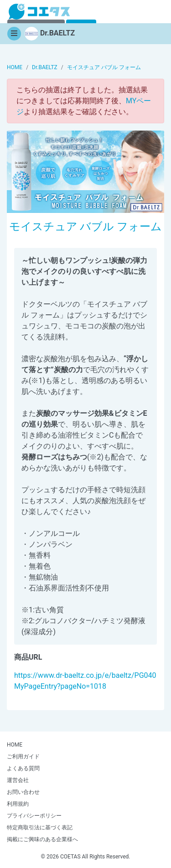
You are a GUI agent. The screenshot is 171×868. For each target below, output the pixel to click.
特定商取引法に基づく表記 (40, 828)
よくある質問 (23, 768)
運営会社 (18, 780)
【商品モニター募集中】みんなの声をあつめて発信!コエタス (39, 12)
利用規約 (18, 804)
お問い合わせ (23, 792)
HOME (15, 745)
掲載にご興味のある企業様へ (42, 839)
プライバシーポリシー (34, 816)
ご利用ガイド (23, 757)
